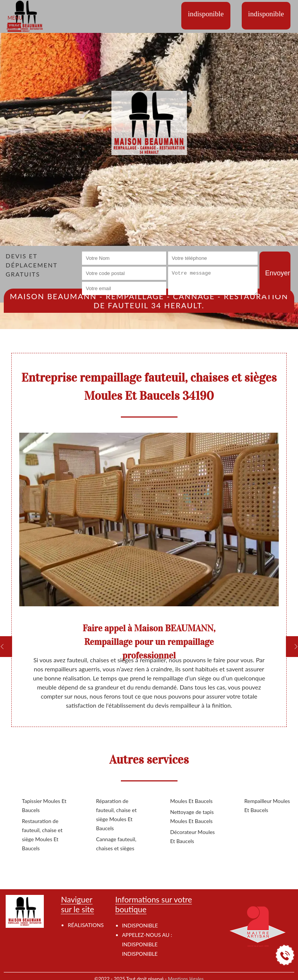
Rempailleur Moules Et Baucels (267, 805)
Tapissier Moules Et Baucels (44, 805)
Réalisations (86, 925)
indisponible (140, 944)
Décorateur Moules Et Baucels (193, 836)
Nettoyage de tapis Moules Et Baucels (192, 816)
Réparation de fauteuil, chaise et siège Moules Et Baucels (116, 815)
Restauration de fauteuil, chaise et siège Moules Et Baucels (42, 835)
